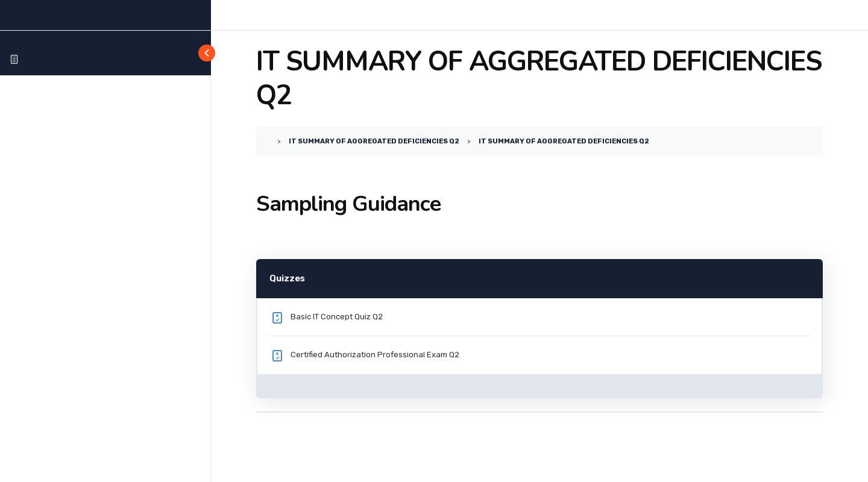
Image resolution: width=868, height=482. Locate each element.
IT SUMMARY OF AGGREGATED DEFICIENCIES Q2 (374, 141)
